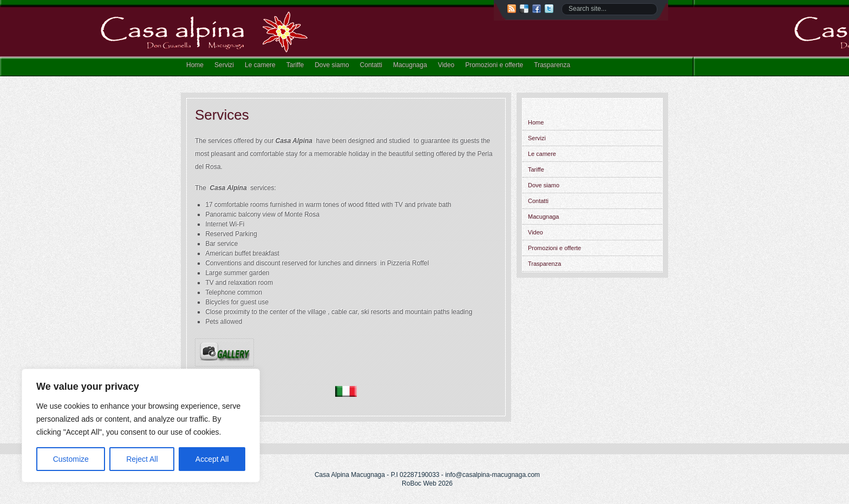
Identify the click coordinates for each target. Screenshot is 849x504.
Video (446, 65)
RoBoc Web (419, 483)
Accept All (212, 459)
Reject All (142, 459)
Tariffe (295, 65)
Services (222, 115)
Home (195, 65)
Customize (71, 459)
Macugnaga (410, 65)
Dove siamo (332, 65)
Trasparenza (552, 65)
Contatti (371, 65)
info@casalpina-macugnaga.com (492, 475)
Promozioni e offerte (494, 65)
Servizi (224, 65)
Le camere (260, 65)
